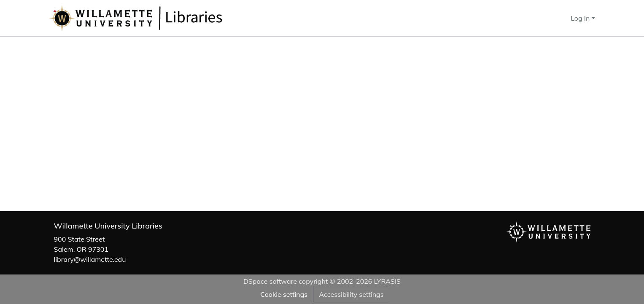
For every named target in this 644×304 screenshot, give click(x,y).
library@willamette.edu (90, 259)
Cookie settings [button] (284, 294)
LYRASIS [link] (387, 281)
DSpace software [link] (270, 281)
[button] (164, 18)
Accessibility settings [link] (351, 294)
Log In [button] (581, 18)
